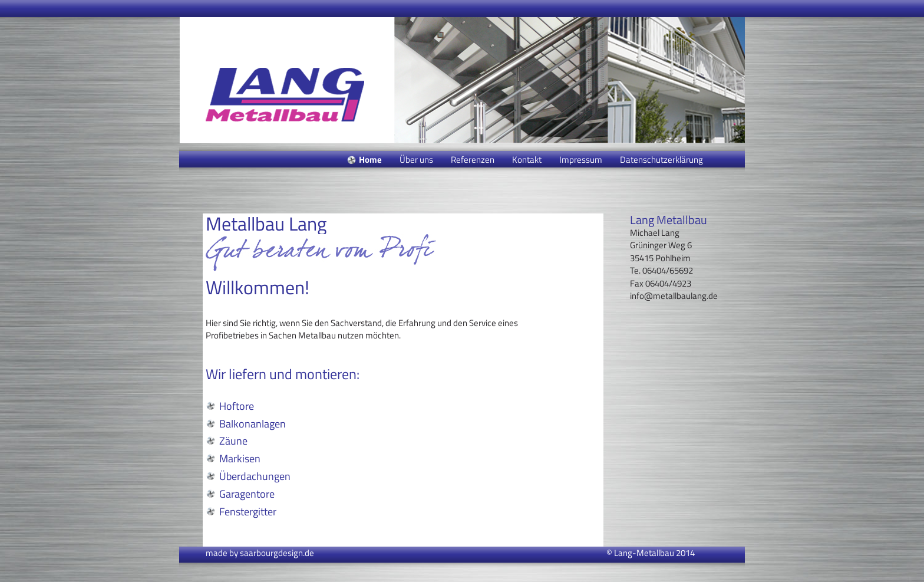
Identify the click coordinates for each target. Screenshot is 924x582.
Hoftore (237, 406)
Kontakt (527, 160)
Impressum (581, 160)
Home (370, 160)
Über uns (416, 160)
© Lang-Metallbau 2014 (651, 553)
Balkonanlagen (253, 424)
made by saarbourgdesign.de (260, 553)
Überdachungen (255, 476)
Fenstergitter (248, 512)
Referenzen (473, 160)
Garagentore (247, 494)
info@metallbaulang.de (674, 296)
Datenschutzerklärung (661, 160)
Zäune (233, 441)
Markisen (240, 458)
